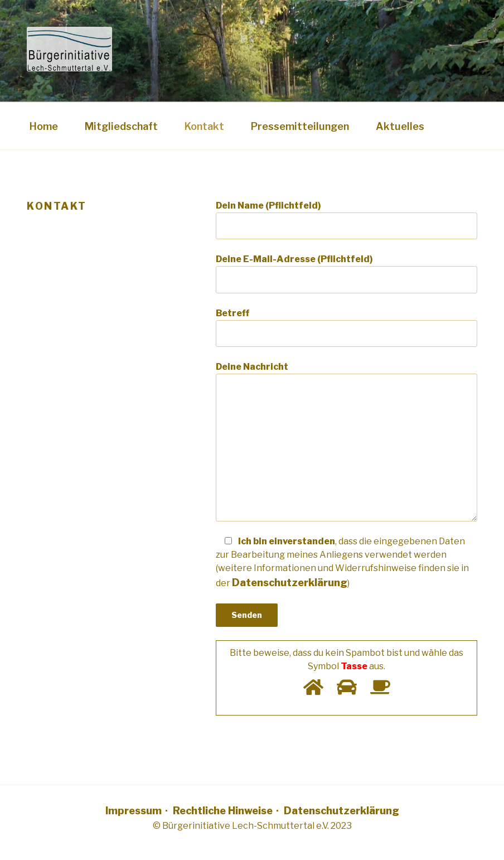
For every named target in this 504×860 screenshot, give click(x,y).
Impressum (134, 811)
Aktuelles (400, 126)
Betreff (346, 327)
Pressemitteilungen (300, 126)
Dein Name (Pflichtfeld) (346, 220)
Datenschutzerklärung (341, 811)
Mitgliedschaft (121, 126)
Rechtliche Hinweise (223, 811)
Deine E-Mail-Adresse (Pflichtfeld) (346, 273)
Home (44, 126)
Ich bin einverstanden (342, 562)
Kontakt (204, 126)
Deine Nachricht (346, 441)
